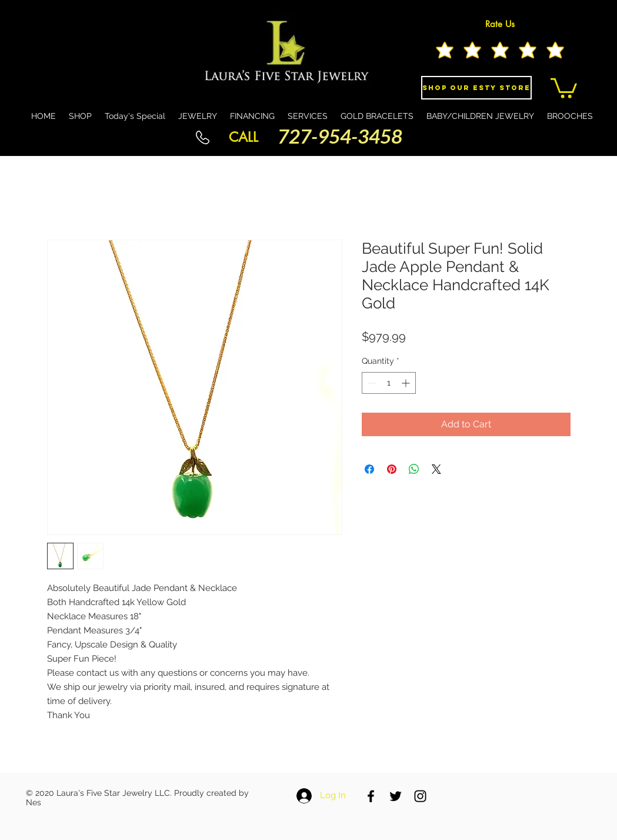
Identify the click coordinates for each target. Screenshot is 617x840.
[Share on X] (436, 469)
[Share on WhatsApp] (414, 469)
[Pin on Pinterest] (392, 469)
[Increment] (407, 383)
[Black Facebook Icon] (371, 796)
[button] (564, 87)
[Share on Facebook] (369, 469)
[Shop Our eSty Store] (476, 88)
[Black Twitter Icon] (396, 796)
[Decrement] (371, 383)
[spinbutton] (389, 383)
